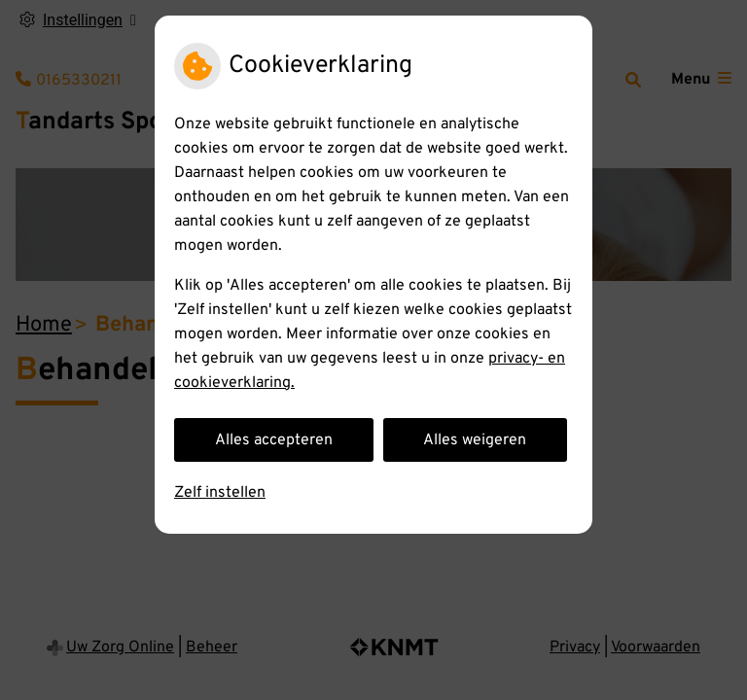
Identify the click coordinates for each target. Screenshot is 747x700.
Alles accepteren (274, 440)
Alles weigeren (475, 440)
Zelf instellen (220, 493)
